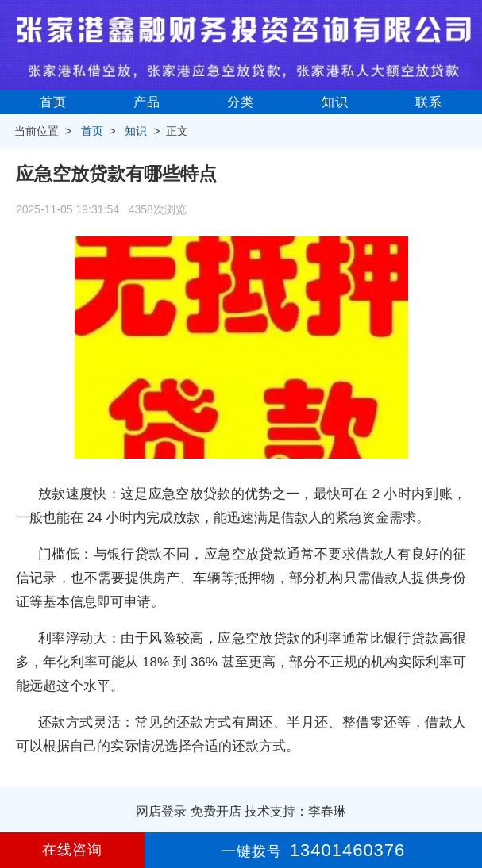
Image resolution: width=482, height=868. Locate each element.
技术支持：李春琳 (295, 811)
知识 (335, 102)
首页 (53, 102)
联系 (429, 102)
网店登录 (161, 811)
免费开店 (216, 811)
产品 (147, 102)
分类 (241, 102)
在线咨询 (72, 850)
